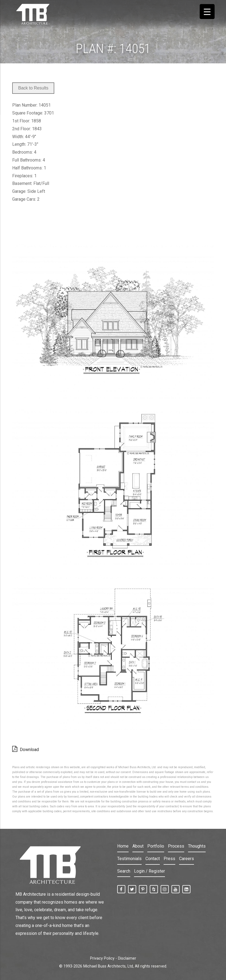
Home (123, 846)
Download (26, 749)
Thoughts (197, 846)
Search (124, 871)
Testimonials (129, 859)
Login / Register (149, 871)
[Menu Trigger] (207, 12)
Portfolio (156, 846)
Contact (153, 859)
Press (169, 859)
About (138, 846)
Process (176, 846)
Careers (187, 859)
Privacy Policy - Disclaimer (113, 958)
